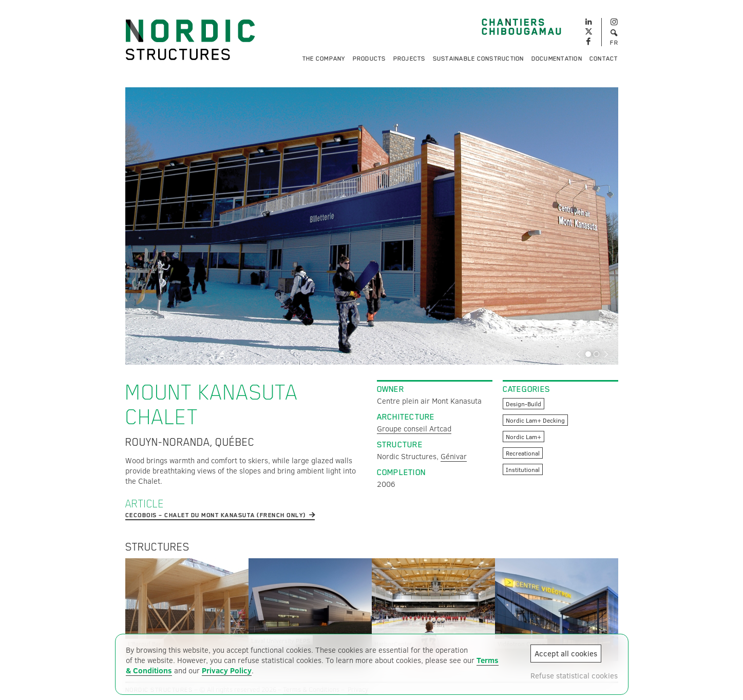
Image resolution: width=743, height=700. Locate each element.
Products (369, 59)
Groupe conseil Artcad (414, 428)
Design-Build (523, 404)
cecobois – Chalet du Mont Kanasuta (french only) (216, 515)
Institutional (523, 469)
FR (614, 43)
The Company (324, 59)
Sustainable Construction (479, 59)
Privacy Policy (227, 670)
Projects (409, 59)
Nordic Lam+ (523, 437)
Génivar (454, 456)
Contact (604, 59)
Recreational (523, 453)
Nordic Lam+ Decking (535, 420)
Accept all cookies (566, 653)
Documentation (557, 59)
